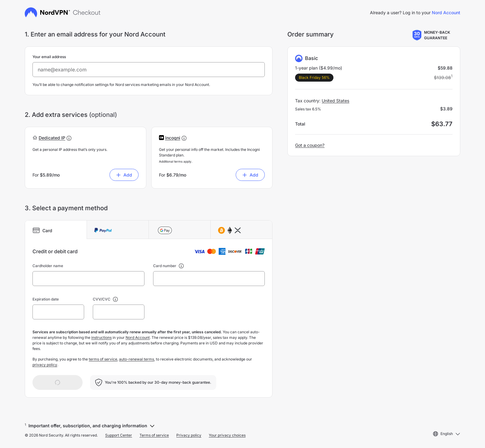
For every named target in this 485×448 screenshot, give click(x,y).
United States (335, 101)
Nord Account (446, 13)
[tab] (56, 230)
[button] (52, 138)
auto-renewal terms (137, 359)
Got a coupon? (310, 145)
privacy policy (45, 365)
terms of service (103, 359)
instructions (101, 337)
